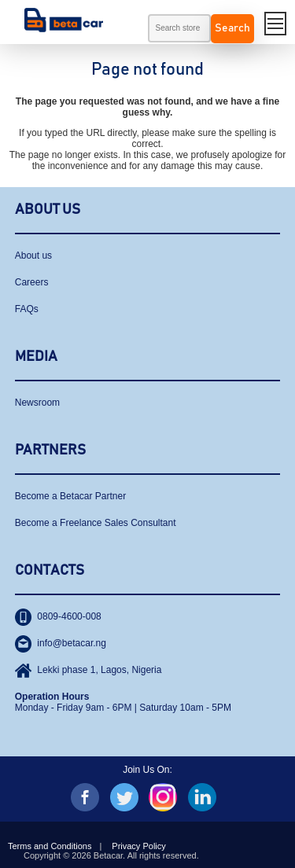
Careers (32, 282)
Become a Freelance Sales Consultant (96, 523)
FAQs (27, 309)
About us (33, 256)
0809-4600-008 (58, 616)
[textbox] (179, 28)
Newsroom (37, 403)
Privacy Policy (138, 846)
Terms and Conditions (50, 846)
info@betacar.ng (61, 643)
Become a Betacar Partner (70, 496)
